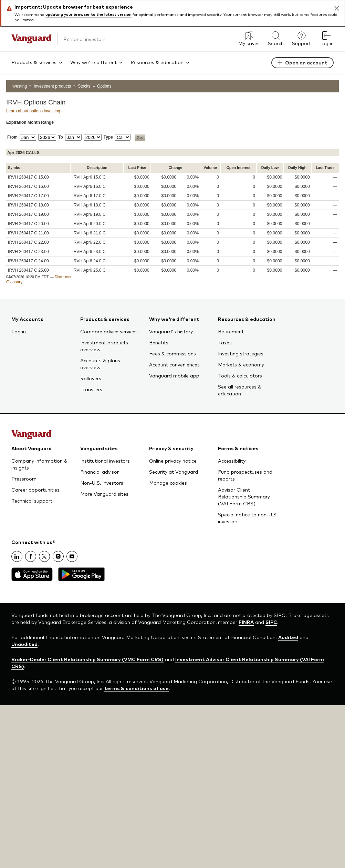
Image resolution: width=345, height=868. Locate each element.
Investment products (52, 86)
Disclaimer (63, 277)
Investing (19, 86)
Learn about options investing (33, 111)
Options (104, 86)
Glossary (14, 282)
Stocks (84, 86)
